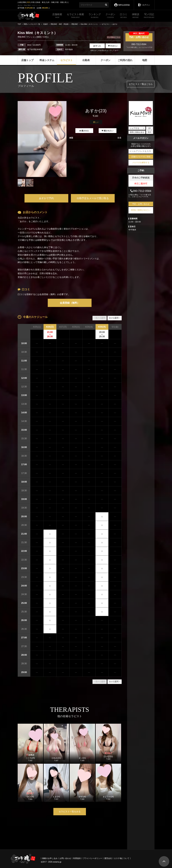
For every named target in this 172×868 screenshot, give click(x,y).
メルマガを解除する (141, 162)
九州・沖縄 (50, 2)
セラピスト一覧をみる (70, 812)
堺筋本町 (22, 37)
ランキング (95, 16)
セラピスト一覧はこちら (141, 84)
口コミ (124, 16)
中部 (33, 2)
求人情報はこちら (114, 37)
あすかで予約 (46, 198)
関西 (28, 2)
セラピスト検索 (75, 16)
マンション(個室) (34, 37)
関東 (24, 2)
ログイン (144, 3)
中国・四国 (59, 2)
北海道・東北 (40, 2)
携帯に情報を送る (137, 132)
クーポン (110, 16)
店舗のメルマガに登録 (141, 157)
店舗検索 (57, 16)
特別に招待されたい (141, 210)
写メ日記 (149, 16)
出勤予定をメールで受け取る (93, 198)
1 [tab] (42, 189)
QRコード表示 (150, 130)
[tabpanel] (42, 139)
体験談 (136, 16)
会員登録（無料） (70, 303)
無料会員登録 (122, 3)
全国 (20, 2)
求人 (66, 2)
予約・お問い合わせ (139, 36)
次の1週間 (115, 318)
